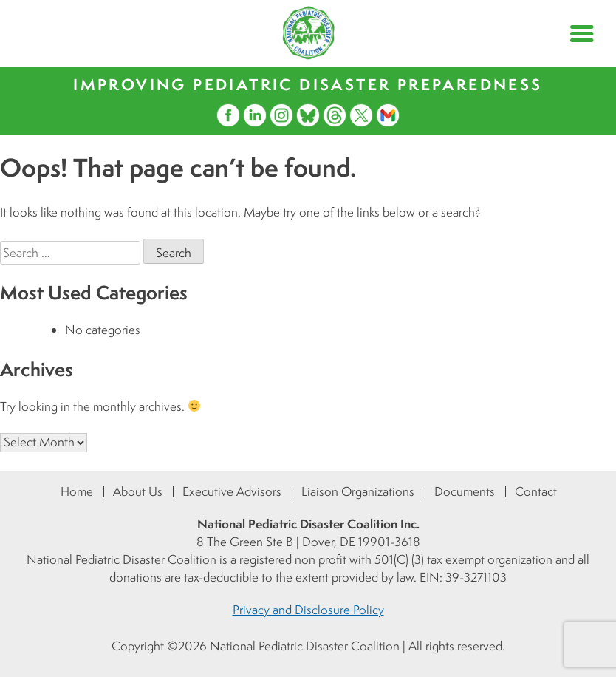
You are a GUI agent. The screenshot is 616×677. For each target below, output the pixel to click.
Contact (536, 491)
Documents (465, 491)
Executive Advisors (232, 491)
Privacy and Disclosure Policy (308, 610)
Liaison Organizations (358, 491)
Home (77, 491)
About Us (138, 491)
